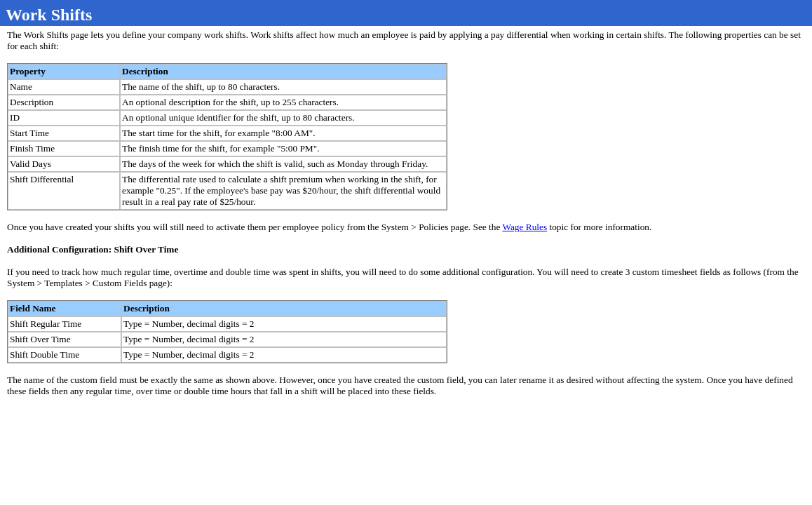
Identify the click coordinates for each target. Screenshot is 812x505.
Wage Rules (525, 227)
